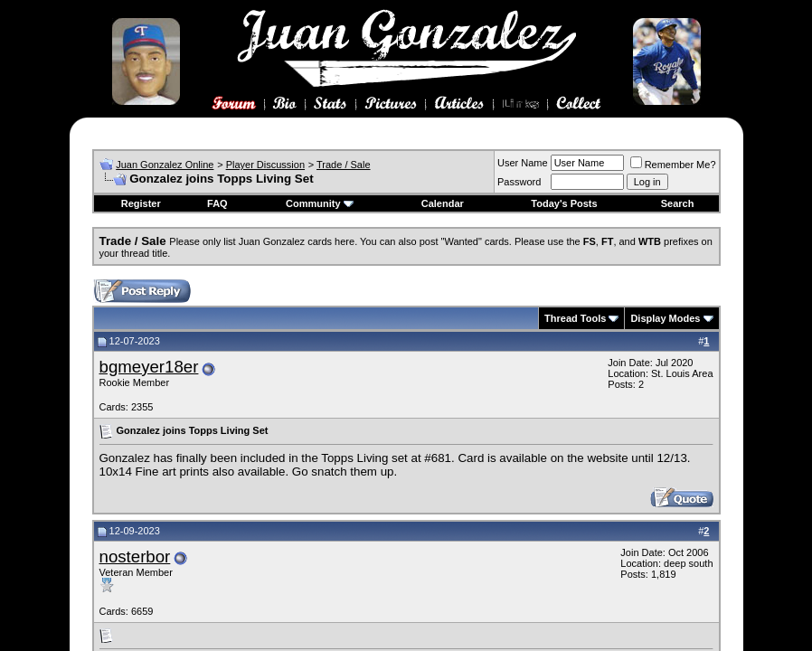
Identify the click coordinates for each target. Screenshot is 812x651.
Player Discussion (265, 165)
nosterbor (135, 557)
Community (320, 203)
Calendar (443, 203)
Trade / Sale (344, 165)
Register (141, 203)
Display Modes (665, 318)
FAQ (217, 203)
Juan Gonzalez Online (165, 165)
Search (678, 203)
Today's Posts (564, 203)
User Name (523, 163)
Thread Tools (575, 318)
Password (519, 182)
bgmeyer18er (149, 367)
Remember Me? (673, 165)
